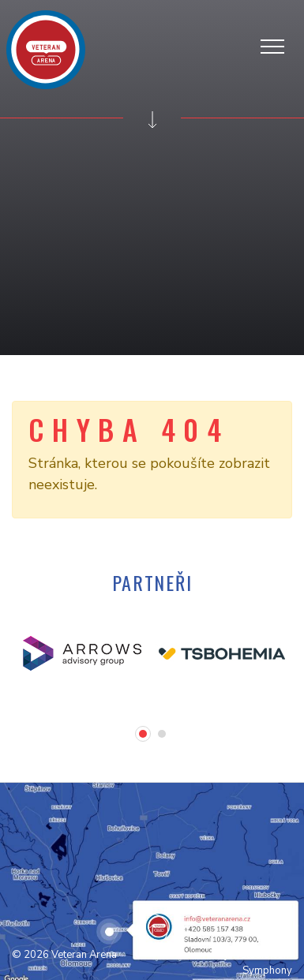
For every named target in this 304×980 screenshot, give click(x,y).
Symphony (267, 971)
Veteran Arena (84, 955)
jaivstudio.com (259, 955)
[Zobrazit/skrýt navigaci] (278, 44)
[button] (143, 734)
